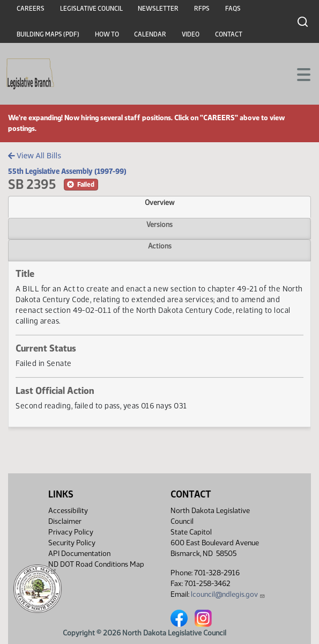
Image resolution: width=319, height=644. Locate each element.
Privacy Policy (71, 532)
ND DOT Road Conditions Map (96, 567)
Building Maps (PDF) (48, 34)
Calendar (150, 34)
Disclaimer (65, 521)
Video (191, 34)
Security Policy (72, 543)
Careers (31, 9)
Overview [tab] (159, 202)
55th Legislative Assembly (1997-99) (67, 171)
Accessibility (68, 511)
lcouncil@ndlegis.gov (228, 594)
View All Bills (35, 155)
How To (107, 34)
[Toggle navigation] (298, 74)
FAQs (233, 9)
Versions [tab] (159, 224)
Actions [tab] (160, 246)
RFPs (202, 9)
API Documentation (79, 554)
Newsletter (158, 9)
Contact (229, 34)
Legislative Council (91, 9)
